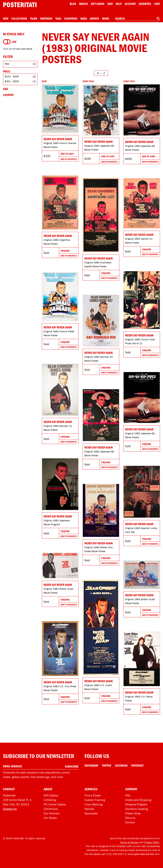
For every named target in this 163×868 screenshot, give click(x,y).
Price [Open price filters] (7, 71)
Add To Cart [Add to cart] (67, 154)
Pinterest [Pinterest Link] (137, 765)
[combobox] (138, 19)
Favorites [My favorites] (145, 4)
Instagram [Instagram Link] (91, 765)
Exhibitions (51, 809)
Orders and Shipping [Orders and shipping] (138, 800)
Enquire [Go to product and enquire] (65, 251)
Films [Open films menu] (34, 18)
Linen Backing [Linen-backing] (93, 804)
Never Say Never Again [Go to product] (58, 139)
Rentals (89, 809)
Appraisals (91, 813)
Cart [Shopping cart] (157, 4)
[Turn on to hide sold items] (7, 42)
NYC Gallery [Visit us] (51, 795)
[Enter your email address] (41, 766)
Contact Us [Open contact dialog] (10, 809)
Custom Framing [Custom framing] (95, 800)
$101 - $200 (12, 76)
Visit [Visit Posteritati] (110, 4)
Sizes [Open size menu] (84, 18)
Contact (130, 822)
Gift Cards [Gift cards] (98, 4)
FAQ (128, 795)
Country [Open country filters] (8, 95)
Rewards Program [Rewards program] (136, 804)
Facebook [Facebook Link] (121, 765)
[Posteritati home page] (20, 5)
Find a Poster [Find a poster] (93, 795)
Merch (83, 4)
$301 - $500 (12, 81)
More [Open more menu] (106, 18)
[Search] (158, 18)
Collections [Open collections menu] (19, 18)
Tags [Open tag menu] (58, 18)
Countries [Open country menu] (71, 18)
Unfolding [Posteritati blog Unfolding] (50, 800)
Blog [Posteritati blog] (73, 4)
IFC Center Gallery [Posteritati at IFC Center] (55, 804)
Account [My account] (130, 4)
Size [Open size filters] (6, 89)
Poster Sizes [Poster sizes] (133, 813)
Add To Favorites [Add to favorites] (69, 159)
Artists (94, 18)
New (6, 18)
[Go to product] (60, 109)
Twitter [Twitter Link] (107, 765)
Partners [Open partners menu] (46, 18)
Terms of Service (129, 842)
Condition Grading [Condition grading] (137, 809)
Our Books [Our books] (50, 818)
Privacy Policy (152, 842)
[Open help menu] (119, 4)
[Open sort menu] (101, 73)
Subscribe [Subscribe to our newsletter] (72, 766)
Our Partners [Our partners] (52, 813)
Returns (130, 818)
